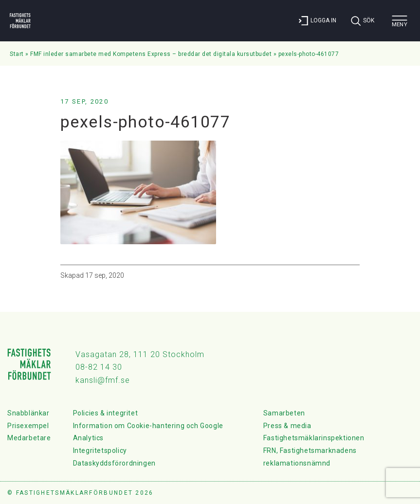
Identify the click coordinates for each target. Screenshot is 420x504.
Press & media (287, 426)
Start (17, 54)
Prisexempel (28, 426)
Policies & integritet (106, 413)
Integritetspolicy (100, 450)
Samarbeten (284, 413)
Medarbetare (29, 438)
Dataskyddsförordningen (114, 463)
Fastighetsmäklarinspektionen (314, 438)
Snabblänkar (28, 413)
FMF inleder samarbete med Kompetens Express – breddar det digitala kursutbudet (151, 54)
